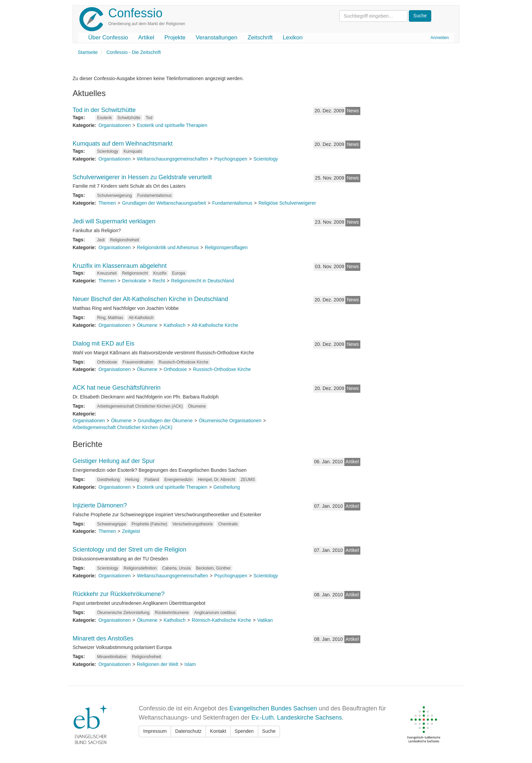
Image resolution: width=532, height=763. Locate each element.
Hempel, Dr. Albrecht (216, 480)
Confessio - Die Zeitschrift (134, 52)
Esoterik (104, 118)
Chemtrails (228, 524)
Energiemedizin (178, 480)
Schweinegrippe (111, 524)
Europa (179, 273)
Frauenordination (138, 362)
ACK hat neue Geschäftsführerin (117, 388)
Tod (149, 118)
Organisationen (115, 125)
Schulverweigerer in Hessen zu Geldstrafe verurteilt (142, 177)
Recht (159, 281)
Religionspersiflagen (226, 247)
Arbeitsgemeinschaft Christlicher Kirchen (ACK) (140, 406)
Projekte (175, 38)
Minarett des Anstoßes (103, 638)
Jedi (101, 240)
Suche (269, 731)
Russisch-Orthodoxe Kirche (184, 362)
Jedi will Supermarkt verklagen (114, 221)
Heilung (132, 480)
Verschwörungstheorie (193, 524)
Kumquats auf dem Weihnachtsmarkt (123, 144)
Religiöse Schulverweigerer (287, 203)
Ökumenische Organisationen (230, 421)
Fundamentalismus (154, 196)
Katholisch (175, 325)
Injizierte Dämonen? (100, 505)
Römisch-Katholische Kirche (221, 620)
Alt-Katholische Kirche (215, 325)
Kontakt (218, 731)
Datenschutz (188, 731)
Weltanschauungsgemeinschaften (172, 159)
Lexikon (293, 38)
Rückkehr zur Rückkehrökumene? (119, 594)
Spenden (244, 731)
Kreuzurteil (107, 273)
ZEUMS (248, 480)
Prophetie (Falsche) (149, 524)
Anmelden (440, 38)
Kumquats (133, 151)
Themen (107, 203)
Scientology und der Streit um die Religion (129, 550)
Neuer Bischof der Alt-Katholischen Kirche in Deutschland (150, 299)
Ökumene (147, 325)
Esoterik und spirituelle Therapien (172, 125)
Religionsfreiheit (124, 240)
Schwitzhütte (129, 118)
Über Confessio (108, 38)
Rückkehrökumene (172, 613)
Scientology (108, 151)
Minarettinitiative (112, 657)
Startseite (88, 52)
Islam (190, 664)
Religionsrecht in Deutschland (202, 281)
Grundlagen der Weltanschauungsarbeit (164, 203)
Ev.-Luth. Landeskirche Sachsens (297, 718)
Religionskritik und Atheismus (168, 247)
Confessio (135, 13)
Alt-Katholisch (141, 318)
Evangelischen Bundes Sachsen (273, 708)
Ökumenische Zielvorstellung (123, 613)
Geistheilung (108, 480)
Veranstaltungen (217, 38)
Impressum (155, 731)
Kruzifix (160, 273)
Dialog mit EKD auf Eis (103, 343)
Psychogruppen (231, 159)
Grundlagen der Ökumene (165, 421)
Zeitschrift (260, 38)
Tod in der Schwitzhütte (104, 110)
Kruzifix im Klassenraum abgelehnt (120, 266)
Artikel (146, 38)
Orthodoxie (107, 362)
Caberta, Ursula (176, 568)
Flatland (152, 480)
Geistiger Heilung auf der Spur (114, 461)
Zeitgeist (131, 531)
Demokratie (134, 281)
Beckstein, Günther (213, 568)
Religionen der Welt (157, 664)
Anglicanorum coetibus (215, 613)
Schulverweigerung (114, 196)
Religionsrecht (135, 273)
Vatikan (265, 620)
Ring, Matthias (110, 318)
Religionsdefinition (140, 568)
